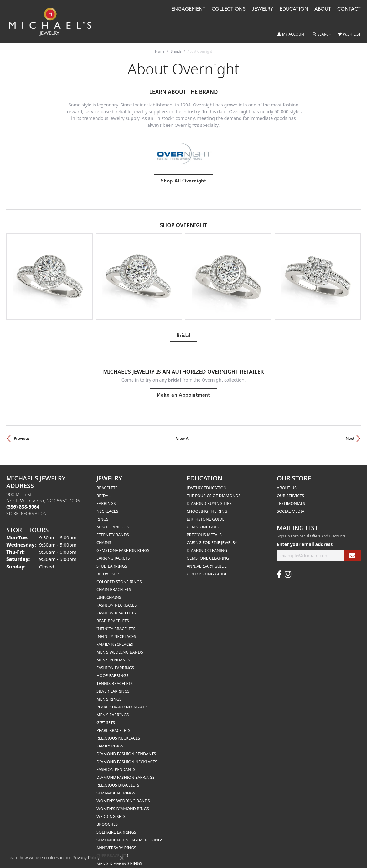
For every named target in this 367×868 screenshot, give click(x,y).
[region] (183, 273)
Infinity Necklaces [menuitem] (116, 630)
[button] (292, 34)
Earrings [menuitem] (106, 497)
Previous (22, 432)
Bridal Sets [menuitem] (108, 568)
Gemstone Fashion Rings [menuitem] (123, 544)
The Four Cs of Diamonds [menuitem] (214, 490)
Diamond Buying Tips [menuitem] (209, 497)
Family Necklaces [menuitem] (115, 638)
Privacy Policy (86, 858)
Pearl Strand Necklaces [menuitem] (122, 701)
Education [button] (294, 9)
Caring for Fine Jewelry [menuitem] (212, 537)
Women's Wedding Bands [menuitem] (123, 795)
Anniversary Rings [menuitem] (116, 842)
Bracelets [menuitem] (107, 482)
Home (160, 51)
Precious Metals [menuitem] (204, 529)
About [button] (323, 9)
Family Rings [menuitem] (110, 740)
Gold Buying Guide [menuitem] (207, 568)
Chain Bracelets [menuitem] (114, 583)
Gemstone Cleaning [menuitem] (208, 552)
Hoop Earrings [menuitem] (112, 670)
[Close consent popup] (122, 858)
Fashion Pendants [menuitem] (116, 763)
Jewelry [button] (263, 9)
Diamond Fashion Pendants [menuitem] (126, 748)
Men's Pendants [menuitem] (113, 654)
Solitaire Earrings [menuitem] (116, 826)
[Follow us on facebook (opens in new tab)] (279, 568)
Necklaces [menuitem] (107, 505)
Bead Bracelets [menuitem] (113, 615)
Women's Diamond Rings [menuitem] (123, 803)
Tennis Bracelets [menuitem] (115, 677)
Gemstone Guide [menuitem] (204, 521)
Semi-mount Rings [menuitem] (116, 787)
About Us (287, 482)
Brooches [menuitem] (107, 818)
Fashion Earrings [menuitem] (115, 662)
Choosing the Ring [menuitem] (207, 505)
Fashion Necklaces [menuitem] (116, 599)
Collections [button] (229, 9)
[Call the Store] (23, 501)
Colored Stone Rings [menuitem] (119, 576)
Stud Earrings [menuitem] (112, 560)
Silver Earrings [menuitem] (113, 685)
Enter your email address (305, 538)
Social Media (291, 505)
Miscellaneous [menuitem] (113, 521)
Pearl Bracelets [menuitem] (113, 724)
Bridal (183, 329)
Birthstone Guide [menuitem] (206, 513)
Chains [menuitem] (104, 537)
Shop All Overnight (183, 180)
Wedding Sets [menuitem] (111, 810)
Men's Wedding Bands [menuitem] (120, 646)
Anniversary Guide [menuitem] (207, 560)
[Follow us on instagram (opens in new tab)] (288, 568)
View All (183, 432)
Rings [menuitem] (102, 513)
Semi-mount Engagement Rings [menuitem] (130, 834)
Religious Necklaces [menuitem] (118, 732)
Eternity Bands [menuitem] (113, 529)
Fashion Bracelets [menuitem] (116, 607)
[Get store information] (26, 508)
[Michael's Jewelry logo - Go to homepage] (53, 21)
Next (350, 432)
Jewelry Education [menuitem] (207, 482)
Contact (349, 9)
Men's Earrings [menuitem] (113, 709)
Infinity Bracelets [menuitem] (116, 623)
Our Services (290, 490)
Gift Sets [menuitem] (106, 716)
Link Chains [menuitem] (109, 591)
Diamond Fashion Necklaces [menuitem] (127, 756)
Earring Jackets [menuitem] (113, 552)
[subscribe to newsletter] (352, 550)
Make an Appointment (183, 389)
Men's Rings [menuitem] (109, 693)
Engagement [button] (188, 9)
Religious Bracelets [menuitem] (118, 779)
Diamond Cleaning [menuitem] (207, 544)
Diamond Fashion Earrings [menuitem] (126, 771)
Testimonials (291, 497)
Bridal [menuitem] (103, 490)
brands (176, 51)
